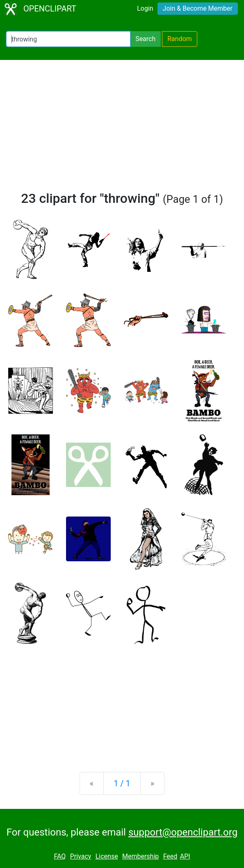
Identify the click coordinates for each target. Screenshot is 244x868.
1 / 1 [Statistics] (122, 783)
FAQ (60, 856)
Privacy (81, 856)
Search (145, 39)
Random (180, 39)
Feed (170, 856)
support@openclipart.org (183, 832)
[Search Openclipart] (68, 39)
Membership (140, 856)
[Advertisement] (122, 129)
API (185, 856)
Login (145, 8)
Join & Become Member (198, 8)
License (107, 856)
